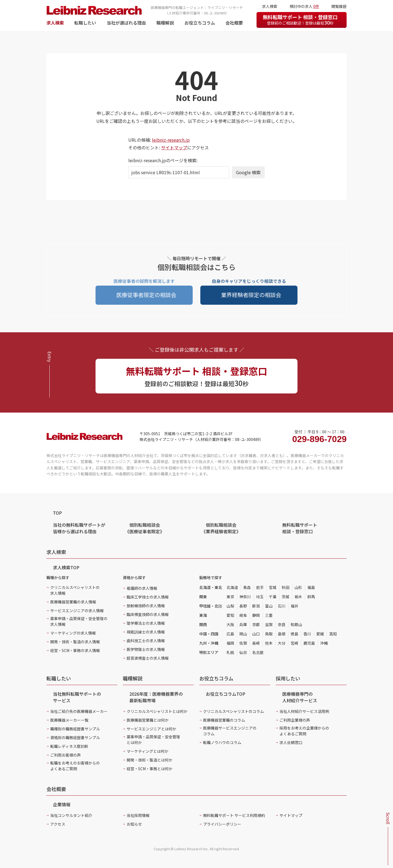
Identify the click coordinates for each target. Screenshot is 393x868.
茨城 (285, 597)
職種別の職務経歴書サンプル (75, 729)
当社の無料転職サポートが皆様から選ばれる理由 (79, 528)
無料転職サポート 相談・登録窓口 (300, 20)
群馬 (311, 597)
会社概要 (234, 23)
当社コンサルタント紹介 (71, 815)
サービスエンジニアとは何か (151, 729)
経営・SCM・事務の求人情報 (75, 650)
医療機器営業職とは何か (148, 720)
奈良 (282, 624)
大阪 (230, 624)
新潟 (256, 606)
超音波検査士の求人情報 (148, 658)
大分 (282, 643)
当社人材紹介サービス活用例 (304, 711)
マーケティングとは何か (148, 751)
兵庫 (243, 624)
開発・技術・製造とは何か (150, 760)
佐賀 (243, 643)
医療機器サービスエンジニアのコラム (230, 731)
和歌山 (296, 624)
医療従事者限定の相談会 (146, 295)
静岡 (256, 615)
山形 (298, 587)
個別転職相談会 (145, 528)
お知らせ (134, 824)
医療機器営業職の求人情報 (73, 602)
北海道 (232, 587)
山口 (256, 634)
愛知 (230, 615)
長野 (243, 606)
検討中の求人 (304, 6)
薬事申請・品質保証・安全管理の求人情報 (79, 621)
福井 (294, 606)
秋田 (285, 587)
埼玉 (260, 597)
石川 (282, 606)
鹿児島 (309, 643)
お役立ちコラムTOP (226, 694)
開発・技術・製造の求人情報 (75, 642)
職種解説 (165, 23)
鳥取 (269, 634)
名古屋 (258, 652)
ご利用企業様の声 (295, 720)
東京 (230, 597)
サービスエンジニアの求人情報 (77, 611)
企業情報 (62, 804)
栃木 (298, 597)
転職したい (85, 23)
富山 (269, 606)
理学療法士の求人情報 (146, 623)
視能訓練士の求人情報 (146, 632)
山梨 (230, 606)
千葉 (273, 597)
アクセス (58, 824)
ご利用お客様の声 (65, 755)
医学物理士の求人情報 (146, 649)
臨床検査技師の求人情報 (148, 614)
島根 (282, 634)
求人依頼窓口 (291, 742)
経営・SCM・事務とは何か (150, 769)
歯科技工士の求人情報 (146, 641)
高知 (333, 634)
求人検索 (55, 23)
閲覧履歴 (339, 6)
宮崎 (294, 643)
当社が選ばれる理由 (126, 23)
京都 (256, 624)
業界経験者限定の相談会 (251, 295)
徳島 (294, 634)
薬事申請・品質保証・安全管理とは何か (153, 740)
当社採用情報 (138, 815)
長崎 (256, 643)
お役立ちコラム (200, 23)
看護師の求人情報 (142, 588)
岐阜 (243, 615)
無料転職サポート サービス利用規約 (234, 815)
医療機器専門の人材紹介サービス (300, 697)
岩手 (260, 587)
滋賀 (269, 624)
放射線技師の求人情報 (146, 606)
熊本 (269, 643)
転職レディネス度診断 (69, 746)
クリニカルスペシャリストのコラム (233, 711)
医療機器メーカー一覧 (69, 720)
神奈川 (245, 597)
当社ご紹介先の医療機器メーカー (79, 711)
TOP (57, 513)
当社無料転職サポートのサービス (77, 697)
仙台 (243, 652)
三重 (269, 615)
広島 (230, 634)
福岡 (230, 643)
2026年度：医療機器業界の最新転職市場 (156, 697)
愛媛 (320, 634)
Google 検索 (248, 172)
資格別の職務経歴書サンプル (75, 737)
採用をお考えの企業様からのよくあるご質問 (304, 731)
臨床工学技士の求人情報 (148, 597)
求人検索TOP (66, 567)
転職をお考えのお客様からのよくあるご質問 (75, 766)
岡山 (243, 634)
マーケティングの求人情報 (73, 633)
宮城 (273, 587)
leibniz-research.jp (171, 140)
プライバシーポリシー (222, 824)
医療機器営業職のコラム (224, 720)
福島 (311, 587)
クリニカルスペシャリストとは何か (157, 711)
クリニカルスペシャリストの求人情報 (75, 590)
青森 (247, 587)
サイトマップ (174, 147)
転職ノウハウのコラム (222, 742)
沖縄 (324, 643)
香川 (307, 634)
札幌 (230, 652)
